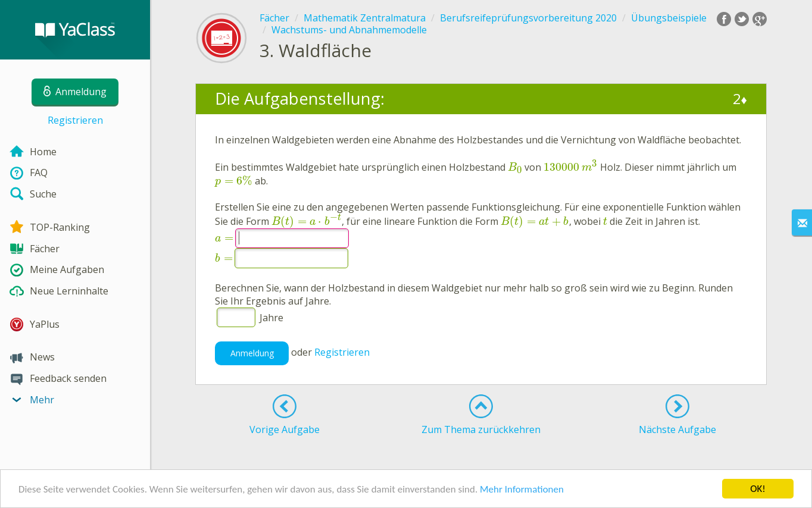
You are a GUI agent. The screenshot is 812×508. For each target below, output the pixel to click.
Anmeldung (252, 353)
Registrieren (75, 120)
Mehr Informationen (522, 490)
